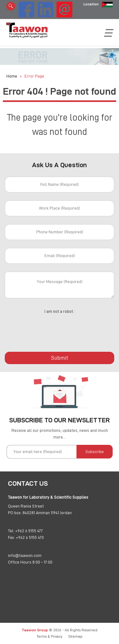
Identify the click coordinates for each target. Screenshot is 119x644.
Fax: (11, 537)
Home (12, 76)
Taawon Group (35, 630)
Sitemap (76, 636)
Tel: (11, 531)
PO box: (15, 513)
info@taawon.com (25, 555)
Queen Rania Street (26, 506)
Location (91, 4)
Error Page (34, 76)
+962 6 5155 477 (29, 531)
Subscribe (95, 451)
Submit (60, 358)
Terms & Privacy (50, 636)
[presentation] (60, 329)
